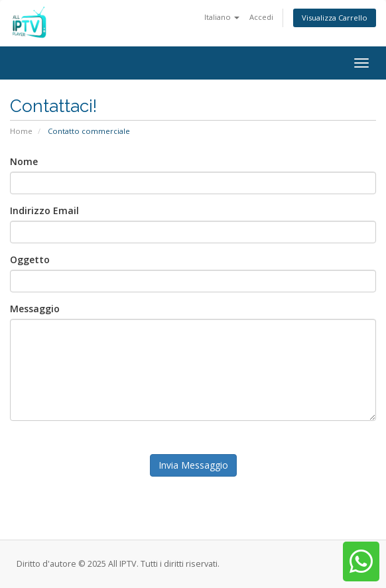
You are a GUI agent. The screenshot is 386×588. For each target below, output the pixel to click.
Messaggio (35, 309)
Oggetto (30, 260)
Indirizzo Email (44, 210)
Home (21, 131)
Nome (24, 161)
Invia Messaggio (193, 465)
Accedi (261, 17)
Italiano (222, 17)
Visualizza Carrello (335, 18)
